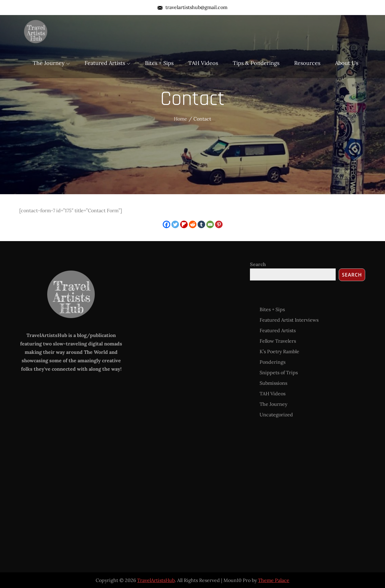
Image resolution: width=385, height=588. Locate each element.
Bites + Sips (159, 63)
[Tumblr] (201, 224)
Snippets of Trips (279, 372)
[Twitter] (175, 224)
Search (258, 264)
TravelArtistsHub (156, 580)
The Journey (51, 63)
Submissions (273, 383)
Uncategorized (276, 415)
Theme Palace (274, 580)
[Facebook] (166, 224)
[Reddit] (193, 224)
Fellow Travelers (278, 341)
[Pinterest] (219, 224)
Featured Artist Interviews (289, 320)
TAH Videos (203, 63)
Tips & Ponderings (256, 63)
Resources (307, 63)
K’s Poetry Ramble (279, 351)
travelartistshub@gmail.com (192, 7)
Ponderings (273, 362)
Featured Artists (107, 63)
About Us (347, 63)
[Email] (210, 224)
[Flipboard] (184, 224)
